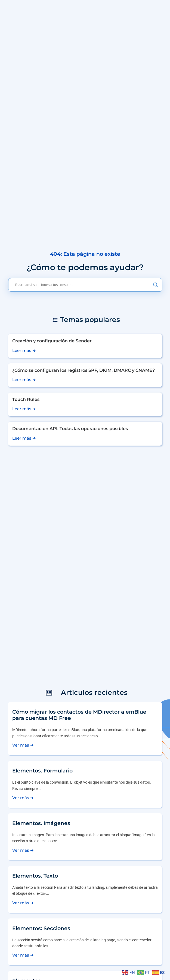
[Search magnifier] (156, 285)
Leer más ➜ (24, 350)
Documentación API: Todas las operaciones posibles (70, 429)
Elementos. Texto (35, 876)
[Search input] (83, 285)
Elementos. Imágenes (41, 823)
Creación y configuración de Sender (52, 341)
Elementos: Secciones (41, 928)
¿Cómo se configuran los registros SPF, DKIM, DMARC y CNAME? (84, 370)
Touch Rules (26, 399)
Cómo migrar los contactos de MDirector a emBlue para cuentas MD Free (79, 715)
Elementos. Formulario (42, 771)
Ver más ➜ (23, 745)
